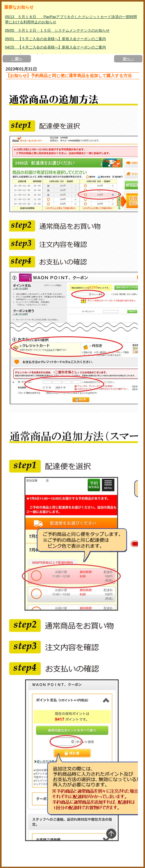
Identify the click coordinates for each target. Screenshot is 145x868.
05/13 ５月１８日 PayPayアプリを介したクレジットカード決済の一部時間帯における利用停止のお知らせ (71, 19)
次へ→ (128, 59)
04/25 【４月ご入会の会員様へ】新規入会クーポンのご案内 (55, 47)
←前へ (17, 59)
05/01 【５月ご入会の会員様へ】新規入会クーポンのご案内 (55, 39)
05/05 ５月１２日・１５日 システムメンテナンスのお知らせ (57, 30)
